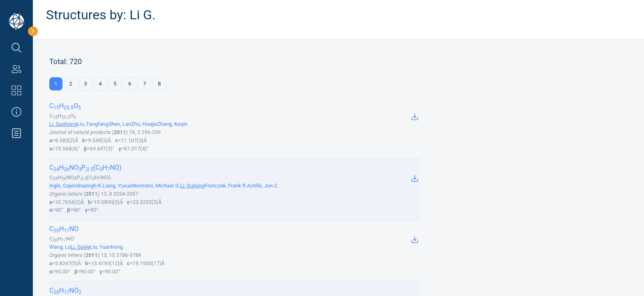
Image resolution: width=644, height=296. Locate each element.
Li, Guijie (80, 247)
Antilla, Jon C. (263, 186)
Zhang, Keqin (172, 124)
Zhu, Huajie (144, 124)
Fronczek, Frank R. (226, 186)
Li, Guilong (192, 186)
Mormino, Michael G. (156, 186)
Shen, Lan (120, 124)
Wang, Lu (60, 247)
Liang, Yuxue (117, 186)
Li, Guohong (63, 124)
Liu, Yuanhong (106, 247)
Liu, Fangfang (93, 124)
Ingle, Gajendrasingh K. (76, 186)
